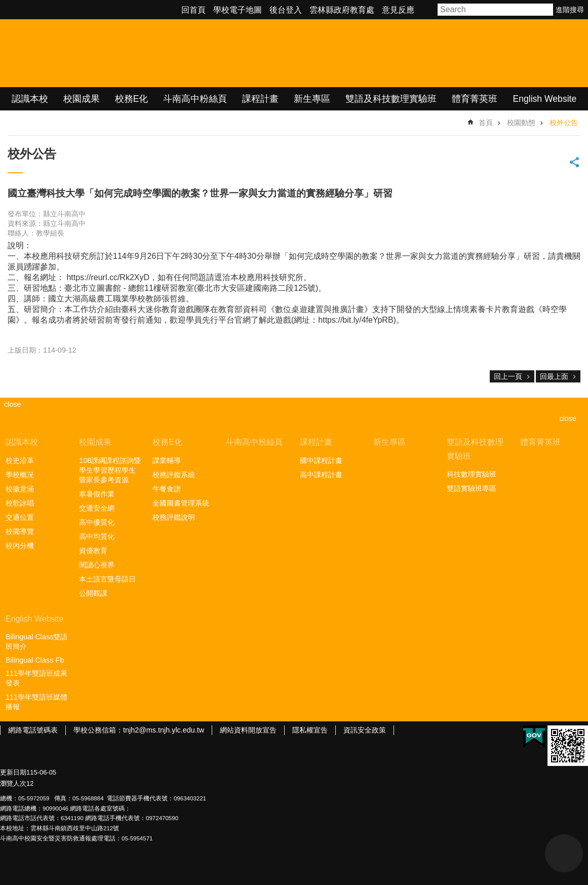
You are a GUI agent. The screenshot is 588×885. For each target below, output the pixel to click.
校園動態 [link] (521, 123)
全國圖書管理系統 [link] (181, 503)
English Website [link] (544, 99)
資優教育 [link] (93, 551)
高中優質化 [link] (97, 522)
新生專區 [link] (312, 99)
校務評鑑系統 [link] (174, 475)
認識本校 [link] (30, 99)
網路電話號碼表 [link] (33, 730)
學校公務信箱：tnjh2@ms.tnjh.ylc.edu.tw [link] (139, 730)
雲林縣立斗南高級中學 (107, 53)
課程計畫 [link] (260, 99)
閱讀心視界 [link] (97, 565)
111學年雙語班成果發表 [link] (36, 678)
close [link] (13, 404)
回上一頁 (508, 376)
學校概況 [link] (20, 475)
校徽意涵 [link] (20, 489)
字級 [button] (427, 10)
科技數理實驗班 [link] (472, 474)
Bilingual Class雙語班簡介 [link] (36, 642)
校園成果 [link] (82, 99)
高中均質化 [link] (97, 536)
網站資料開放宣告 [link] (248, 730)
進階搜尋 (570, 10)
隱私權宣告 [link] (310, 730)
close (568, 418)
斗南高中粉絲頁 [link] (195, 99)
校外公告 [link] (564, 123)
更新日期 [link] (13, 772)
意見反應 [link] (398, 10)
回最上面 (554, 376)
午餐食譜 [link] (167, 489)
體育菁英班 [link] (475, 99)
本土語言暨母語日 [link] (107, 579)
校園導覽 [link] (20, 531)
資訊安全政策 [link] (365, 730)
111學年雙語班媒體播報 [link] (36, 702)
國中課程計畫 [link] (321, 460)
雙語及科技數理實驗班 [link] (391, 99)
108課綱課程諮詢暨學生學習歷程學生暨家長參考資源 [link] (110, 470)
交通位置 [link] (20, 517)
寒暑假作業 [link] (97, 494)
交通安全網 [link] (97, 508)
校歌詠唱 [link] (20, 503)
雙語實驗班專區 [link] (472, 488)
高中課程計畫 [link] (321, 475)
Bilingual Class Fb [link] (35, 660)
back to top (564, 853)
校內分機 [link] (20, 546)
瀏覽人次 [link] (13, 783)
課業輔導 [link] (167, 460)
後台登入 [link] (286, 10)
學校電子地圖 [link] (238, 10)
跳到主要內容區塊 (5, 5)
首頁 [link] (486, 123)
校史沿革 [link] (20, 460)
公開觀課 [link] (93, 593)
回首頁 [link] (193, 10)
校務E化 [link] (132, 99)
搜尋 (546, 10)
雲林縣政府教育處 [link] (342, 10)
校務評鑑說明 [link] (174, 517)
